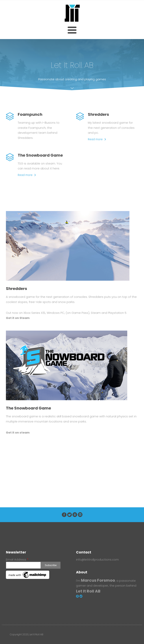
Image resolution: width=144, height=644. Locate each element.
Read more (95, 139)
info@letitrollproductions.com (97, 560)
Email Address (17, 560)
